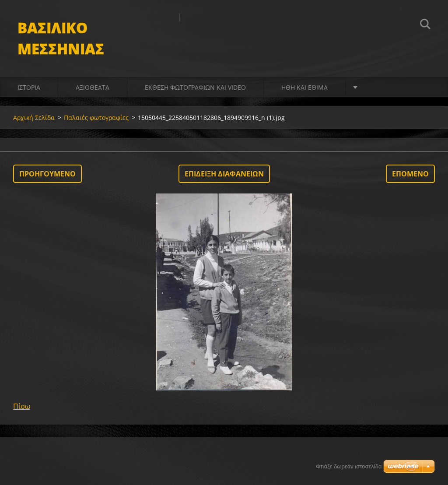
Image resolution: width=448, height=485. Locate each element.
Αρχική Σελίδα (34, 118)
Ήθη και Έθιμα (304, 87)
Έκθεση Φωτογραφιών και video (195, 87)
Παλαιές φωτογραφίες (96, 118)
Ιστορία (29, 87)
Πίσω (22, 406)
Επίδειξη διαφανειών (224, 174)
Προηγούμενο (47, 174)
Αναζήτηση (425, 25)
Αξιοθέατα (93, 87)
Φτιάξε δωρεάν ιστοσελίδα (349, 466)
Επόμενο (410, 174)
